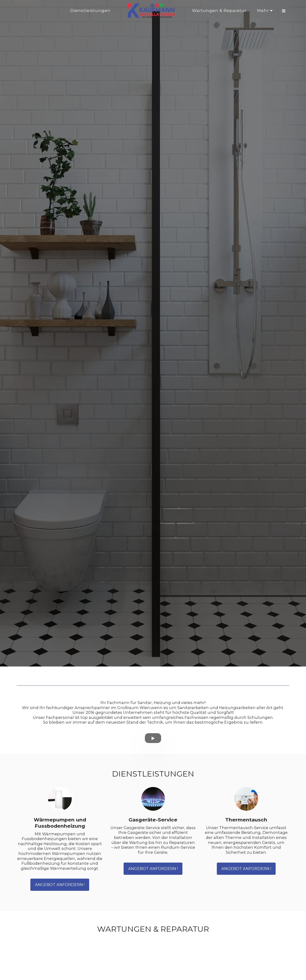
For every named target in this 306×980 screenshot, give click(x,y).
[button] (284, 11)
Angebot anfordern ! (60, 885)
